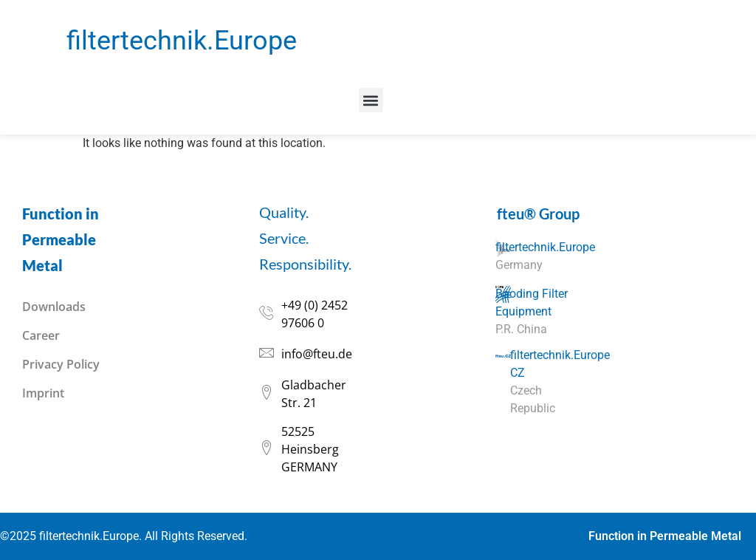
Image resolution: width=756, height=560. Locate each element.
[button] (371, 100)
